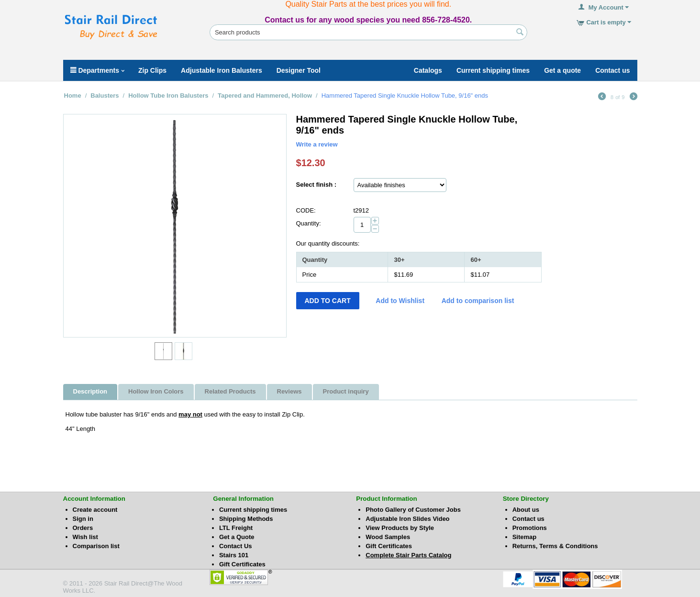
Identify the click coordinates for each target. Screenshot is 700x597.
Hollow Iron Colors (156, 391)
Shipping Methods (246, 519)
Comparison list (96, 546)
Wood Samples (388, 537)
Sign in (83, 519)
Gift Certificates (242, 564)
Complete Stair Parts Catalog (408, 555)
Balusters (105, 96)
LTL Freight (236, 528)
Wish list (85, 537)
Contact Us (236, 546)
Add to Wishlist (400, 301)
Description (90, 391)
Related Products (230, 391)
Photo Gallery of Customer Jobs (413, 510)
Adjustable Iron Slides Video (407, 519)
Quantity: (309, 223)
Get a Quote (237, 537)
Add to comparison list (478, 301)
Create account (95, 510)
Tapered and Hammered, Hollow (265, 96)
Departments (97, 70)
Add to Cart (328, 301)
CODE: (306, 210)
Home (73, 96)
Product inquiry (346, 391)
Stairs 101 (234, 555)
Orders (83, 528)
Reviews (289, 391)
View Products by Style (400, 528)
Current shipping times (253, 510)
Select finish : (317, 185)
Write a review (317, 144)
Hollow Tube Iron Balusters (168, 96)
